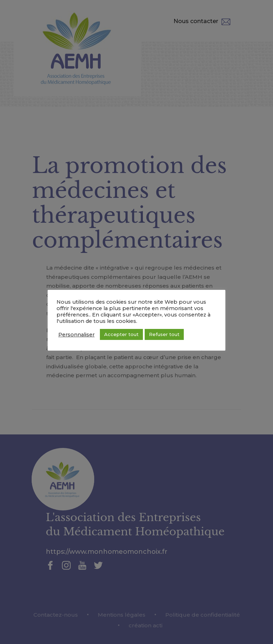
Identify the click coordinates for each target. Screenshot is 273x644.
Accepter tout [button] (121, 334)
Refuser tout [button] (164, 334)
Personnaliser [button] (76, 335)
